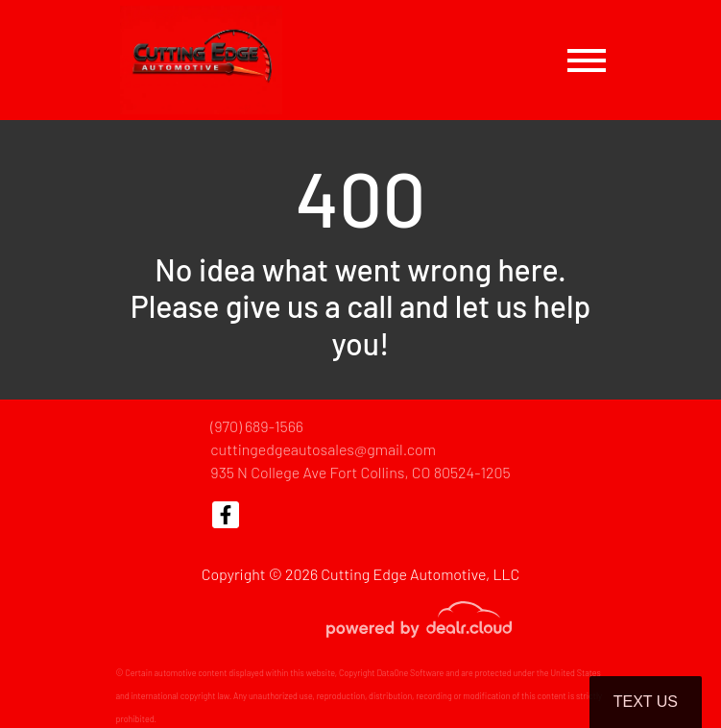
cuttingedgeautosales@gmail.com (323, 449)
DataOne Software (410, 673)
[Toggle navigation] (587, 60)
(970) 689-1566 (257, 426)
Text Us (646, 702)
